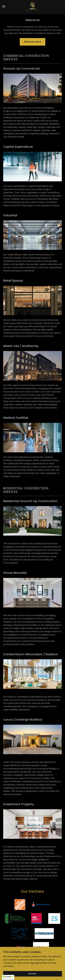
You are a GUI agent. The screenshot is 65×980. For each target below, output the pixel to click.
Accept (32, 974)
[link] (32, 6)
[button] (6, 6)
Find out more (32, 42)
